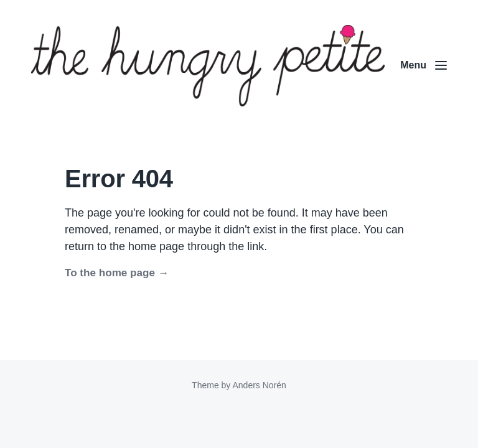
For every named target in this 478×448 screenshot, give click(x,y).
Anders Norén (259, 385)
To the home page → (117, 273)
